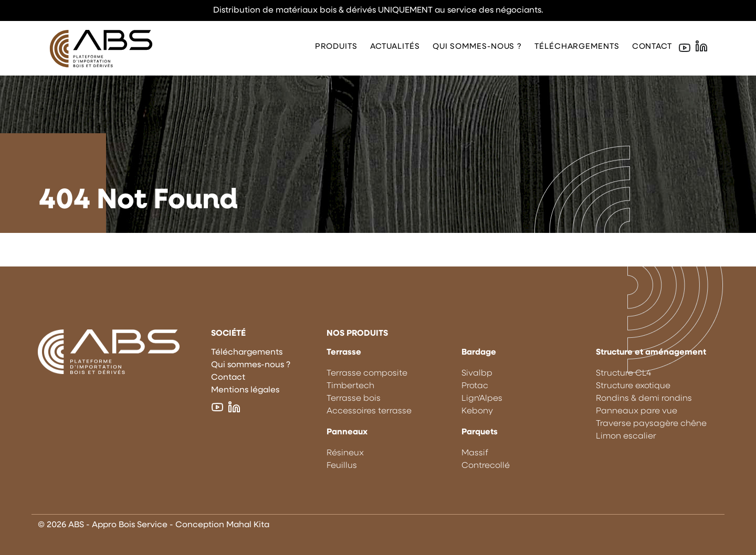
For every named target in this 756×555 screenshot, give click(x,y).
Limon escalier (626, 436)
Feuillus (342, 466)
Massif (475, 453)
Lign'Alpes (482, 399)
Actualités (395, 47)
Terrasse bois (354, 399)
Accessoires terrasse (369, 411)
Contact (652, 47)
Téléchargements (577, 47)
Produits (336, 47)
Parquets (480, 432)
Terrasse (344, 353)
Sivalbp (477, 373)
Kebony (477, 411)
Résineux (345, 453)
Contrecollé (486, 466)
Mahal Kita (248, 525)
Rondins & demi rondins (644, 399)
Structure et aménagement (651, 353)
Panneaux (347, 432)
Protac (475, 386)
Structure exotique (633, 386)
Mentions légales (245, 390)
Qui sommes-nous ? (477, 47)
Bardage (479, 353)
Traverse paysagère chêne (651, 424)
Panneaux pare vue (637, 411)
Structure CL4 (623, 373)
